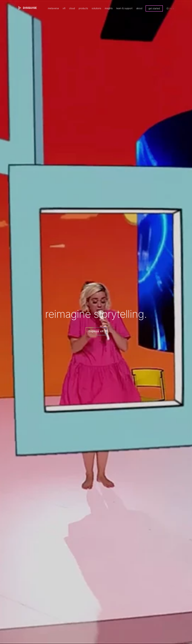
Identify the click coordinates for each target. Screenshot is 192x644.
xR (64, 8)
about (139, 8)
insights (109, 8)
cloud (72, 8)
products (83, 8)
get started (154, 8)
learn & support (124, 8)
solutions (96, 8)
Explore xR (96, 331)
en (170, 9)
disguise (28, 8)
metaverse (53, 8)
